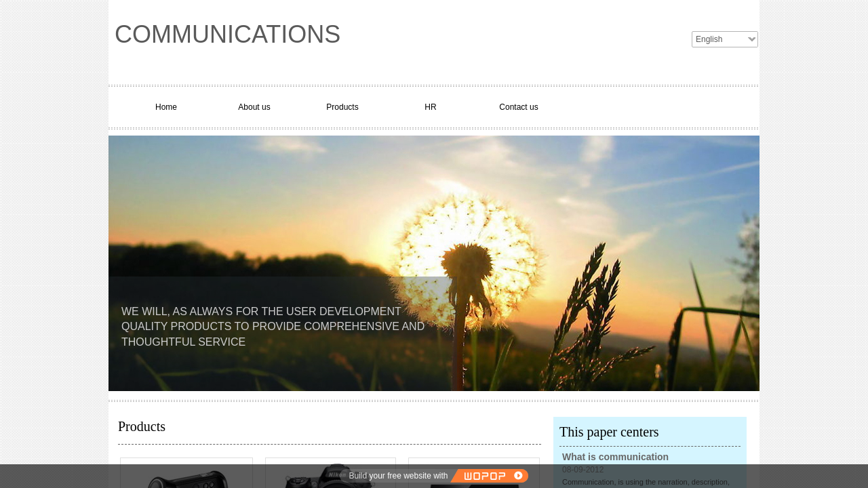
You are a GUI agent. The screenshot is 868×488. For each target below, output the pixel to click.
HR (430, 107)
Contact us (518, 107)
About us (254, 107)
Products (342, 107)
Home (166, 107)
